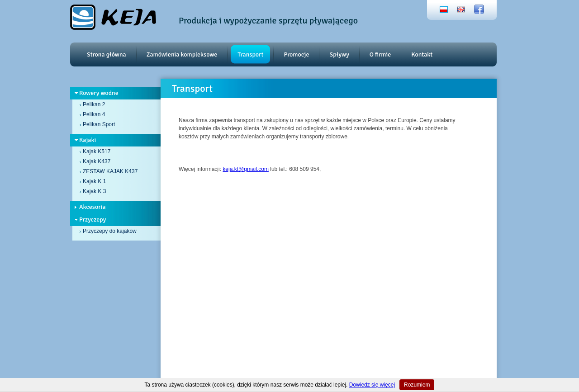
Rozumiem (417, 385)
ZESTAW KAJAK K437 (110, 171)
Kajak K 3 (94, 191)
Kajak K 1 (94, 181)
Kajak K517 (97, 151)
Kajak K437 (97, 161)
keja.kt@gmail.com (246, 169)
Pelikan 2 (94, 104)
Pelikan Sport (99, 124)
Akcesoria (93, 207)
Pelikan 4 (94, 114)
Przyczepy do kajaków (110, 231)
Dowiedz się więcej (372, 385)
